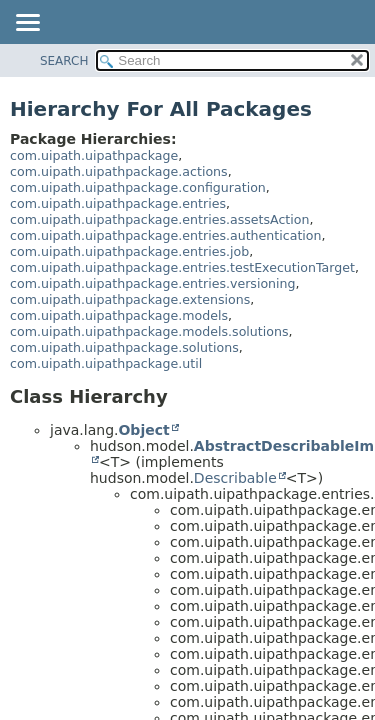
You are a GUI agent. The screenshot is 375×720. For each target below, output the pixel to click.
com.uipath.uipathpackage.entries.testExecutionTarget (182, 267)
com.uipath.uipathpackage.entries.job (129, 251)
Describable (235, 478)
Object (143, 430)
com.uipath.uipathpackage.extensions (130, 299)
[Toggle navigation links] (27, 24)
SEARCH (64, 61)
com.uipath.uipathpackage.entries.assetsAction (159, 219)
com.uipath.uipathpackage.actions (119, 171)
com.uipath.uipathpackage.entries (118, 203)
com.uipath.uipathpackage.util (106, 363)
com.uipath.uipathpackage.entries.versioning (153, 283)
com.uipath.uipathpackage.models (119, 315)
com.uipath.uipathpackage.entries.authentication (166, 235)
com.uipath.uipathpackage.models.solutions (149, 331)
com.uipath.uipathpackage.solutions (124, 347)
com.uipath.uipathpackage (94, 155)
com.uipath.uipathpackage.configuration (138, 187)
